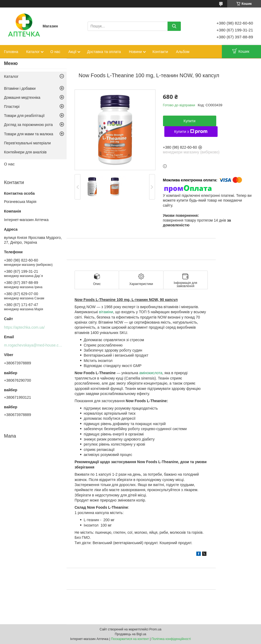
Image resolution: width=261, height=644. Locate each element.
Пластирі (12, 107)
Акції (72, 52)
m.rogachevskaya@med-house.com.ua (36, 345)
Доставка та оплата (104, 52)
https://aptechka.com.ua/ (24, 327)
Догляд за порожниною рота (28, 125)
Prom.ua (155, 629)
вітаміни (106, 312)
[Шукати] (174, 26)
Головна (11, 52)
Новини (135, 52)
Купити (189, 121)
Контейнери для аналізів (25, 152)
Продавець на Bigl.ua (130, 634)
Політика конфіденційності (171, 639)
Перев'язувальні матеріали (27, 143)
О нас (55, 52)
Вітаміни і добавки (20, 88)
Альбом (183, 52)
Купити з (191, 132)
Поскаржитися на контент (130, 639)
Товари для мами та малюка (29, 134)
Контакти (160, 52)
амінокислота (151, 373)
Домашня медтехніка (22, 97)
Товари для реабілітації (24, 116)
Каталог (33, 52)
